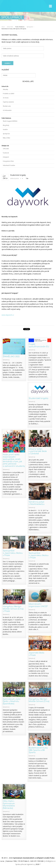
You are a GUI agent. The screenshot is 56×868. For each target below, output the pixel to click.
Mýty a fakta (6, 138)
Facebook (6, 153)
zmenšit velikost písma (21, 178)
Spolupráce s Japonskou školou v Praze (13, 553)
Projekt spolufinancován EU (39, 345)
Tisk (27, 178)
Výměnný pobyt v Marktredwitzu (37, 503)
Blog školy (6, 125)
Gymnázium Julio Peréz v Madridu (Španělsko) (12, 701)
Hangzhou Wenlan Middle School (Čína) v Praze (13, 609)
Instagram (6, 157)
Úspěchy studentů (8, 102)
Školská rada (7, 106)
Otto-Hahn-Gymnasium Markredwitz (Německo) (9, 805)
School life (10, 27)
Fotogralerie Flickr (8, 161)
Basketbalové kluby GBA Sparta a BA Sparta (38, 750)
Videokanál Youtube (9, 165)
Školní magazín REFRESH (10, 121)
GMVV (12, 6)
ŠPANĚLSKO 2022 (11, 357)
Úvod (3, 27)
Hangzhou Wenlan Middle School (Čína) (39, 700)
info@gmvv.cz (50, 861)
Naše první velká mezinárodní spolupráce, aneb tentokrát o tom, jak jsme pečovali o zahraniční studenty (14, 460)
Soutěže (5, 129)
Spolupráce (30, 27)
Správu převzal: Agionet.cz (25, 864)
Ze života (6, 98)
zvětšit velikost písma (22, 178)
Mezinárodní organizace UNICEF (38, 605)
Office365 (6, 149)
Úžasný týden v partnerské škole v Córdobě (38, 451)
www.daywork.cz (8, 315)
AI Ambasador (7, 110)
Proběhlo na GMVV (9, 94)
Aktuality (5, 89)
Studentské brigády (38, 398)
